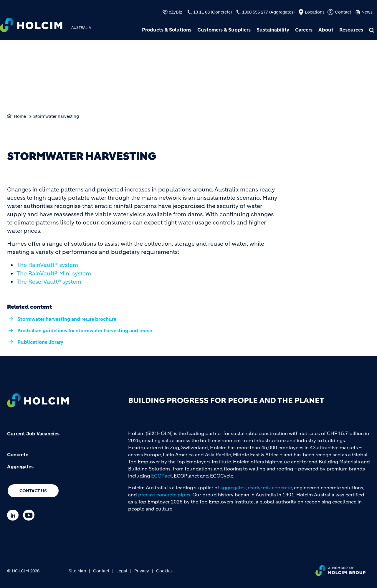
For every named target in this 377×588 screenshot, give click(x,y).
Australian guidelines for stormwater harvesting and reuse (85, 331)
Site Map (77, 571)
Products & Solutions (167, 30)
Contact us (33, 491)
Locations (315, 12)
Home (20, 116)
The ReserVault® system (49, 282)
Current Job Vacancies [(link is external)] (33, 434)
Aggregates (20, 467)
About (326, 30)
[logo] (31, 26)
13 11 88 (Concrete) (213, 12)
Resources (351, 30)
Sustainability (273, 30)
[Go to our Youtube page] (30, 515)
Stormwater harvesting (56, 116)
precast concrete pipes (164, 495)
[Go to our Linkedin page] (14, 515)
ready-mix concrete (270, 488)
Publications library (40, 342)
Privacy (142, 571)
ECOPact (161, 476)
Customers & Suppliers (224, 30)
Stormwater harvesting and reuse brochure (67, 319)
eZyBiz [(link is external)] (175, 12)
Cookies (164, 571)
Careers (304, 30)
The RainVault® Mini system (54, 274)
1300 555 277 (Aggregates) (268, 12)
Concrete (18, 455)
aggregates (233, 488)
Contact (343, 12)
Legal (122, 571)
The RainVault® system (47, 265)
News (367, 12)
